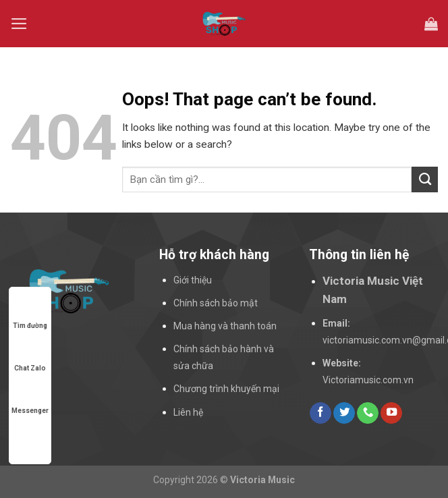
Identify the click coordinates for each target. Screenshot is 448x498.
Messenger (30, 398)
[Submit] (425, 179)
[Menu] (19, 24)
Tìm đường (30, 313)
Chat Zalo (30, 355)
